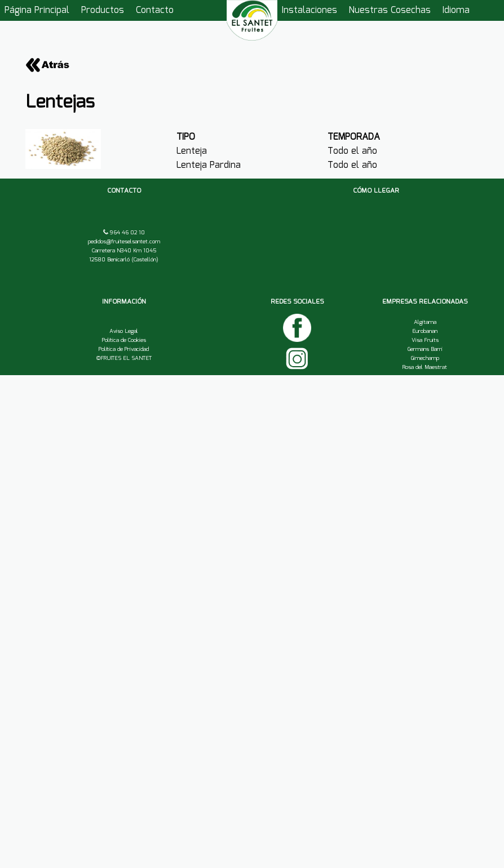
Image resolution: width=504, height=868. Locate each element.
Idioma (456, 10)
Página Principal (37, 10)
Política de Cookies (124, 340)
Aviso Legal (124, 331)
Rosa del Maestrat (425, 367)
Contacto (155, 10)
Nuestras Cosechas (390, 10)
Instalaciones (310, 10)
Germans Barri (425, 349)
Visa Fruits (425, 340)
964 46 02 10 (127, 233)
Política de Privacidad (124, 349)
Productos (103, 10)
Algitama (425, 322)
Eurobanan (425, 331)
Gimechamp (425, 358)
